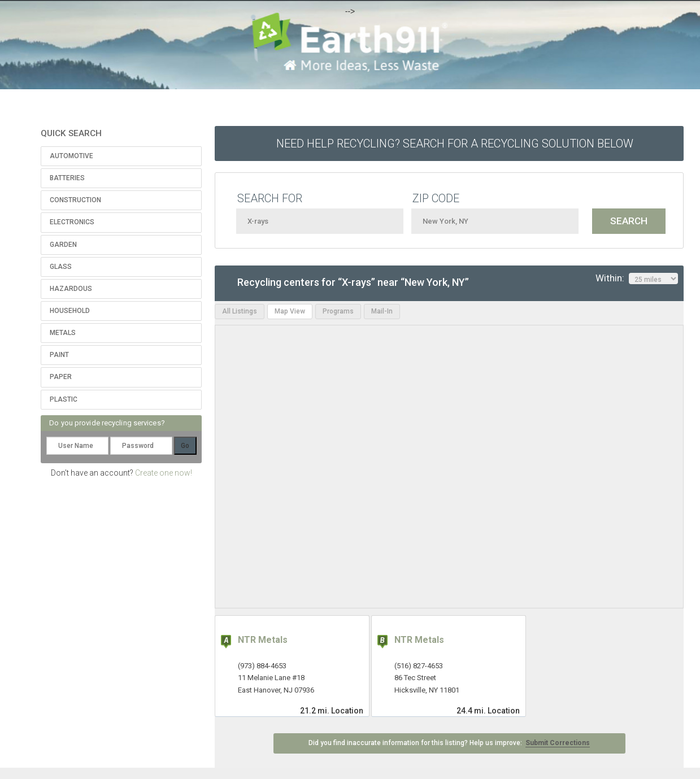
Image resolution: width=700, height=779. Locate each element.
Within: (637, 278)
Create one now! (164, 473)
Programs (338, 311)
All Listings (240, 311)
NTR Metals (263, 640)
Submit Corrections (558, 743)
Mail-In (382, 311)
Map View (290, 311)
